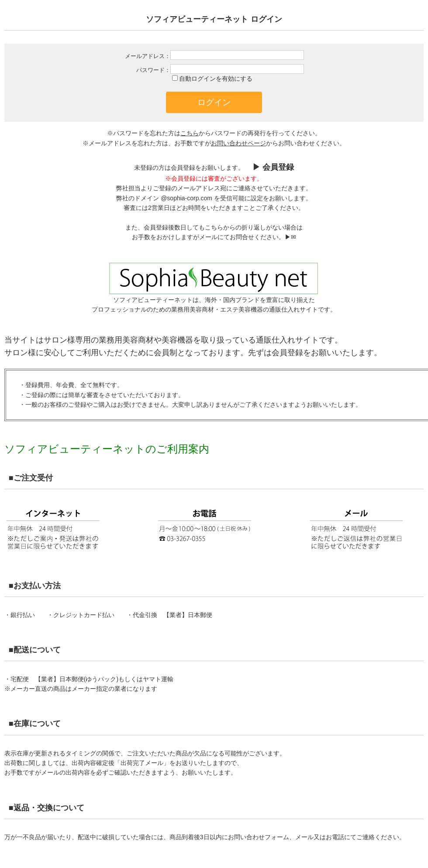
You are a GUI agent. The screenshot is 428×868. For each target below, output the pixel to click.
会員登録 (287, 353)
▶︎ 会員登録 (272, 167)
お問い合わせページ (238, 143)
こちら (190, 133)
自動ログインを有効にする (216, 79)
